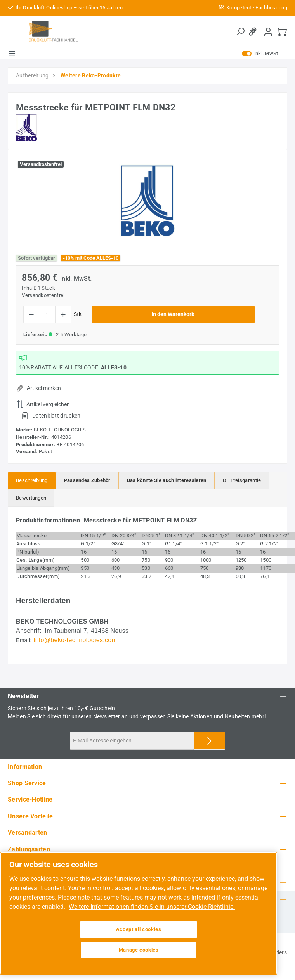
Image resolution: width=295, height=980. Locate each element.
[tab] (32, 480)
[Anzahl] (47, 314)
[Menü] (12, 54)
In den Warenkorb (173, 314)
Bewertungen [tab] (31, 498)
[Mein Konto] (268, 32)
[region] (147, 201)
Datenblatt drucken (56, 416)
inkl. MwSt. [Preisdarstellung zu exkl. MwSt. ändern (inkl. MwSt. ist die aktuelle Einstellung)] (261, 54)
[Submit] (210, 741)
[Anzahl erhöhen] (63, 314)
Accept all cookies (139, 929)
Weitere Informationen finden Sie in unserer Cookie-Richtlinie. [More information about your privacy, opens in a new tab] (152, 907)
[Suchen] (240, 32)
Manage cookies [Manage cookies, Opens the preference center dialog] (139, 950)
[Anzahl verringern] (31, 314)
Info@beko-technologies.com (75, 640)
